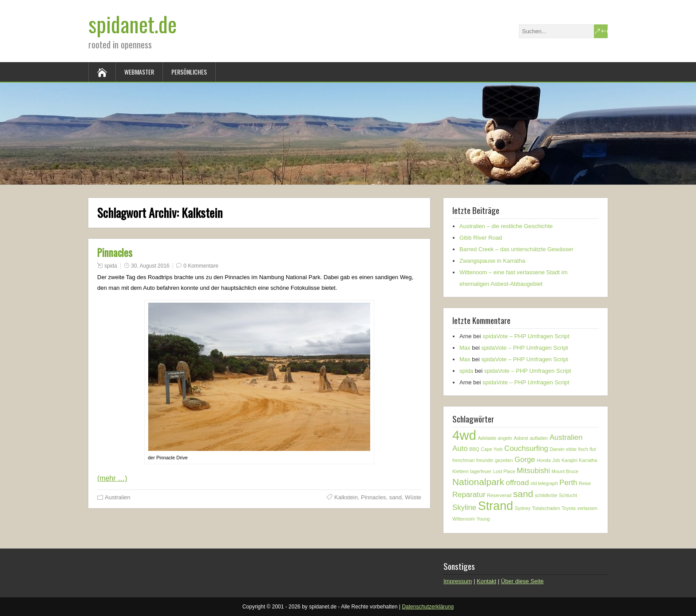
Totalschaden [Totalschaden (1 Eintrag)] (546, 508)
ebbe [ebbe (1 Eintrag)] (571, 449)
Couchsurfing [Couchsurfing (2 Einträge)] (526, 448)
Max (465, 348)
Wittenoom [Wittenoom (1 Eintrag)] (464, 519)
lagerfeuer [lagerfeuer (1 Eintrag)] (481, 471)
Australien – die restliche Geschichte (506, 226)
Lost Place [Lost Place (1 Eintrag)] (504, 471)
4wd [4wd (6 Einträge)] (464, 435)
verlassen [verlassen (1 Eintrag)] (587, 508)
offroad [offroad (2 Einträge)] (518, 483)
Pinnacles (115, 253)
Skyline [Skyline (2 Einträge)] (464, 507)
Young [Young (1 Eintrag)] (483, 519)
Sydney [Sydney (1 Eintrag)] (523, 508)
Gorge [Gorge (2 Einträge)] (525, 460)
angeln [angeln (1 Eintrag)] (505, 438)
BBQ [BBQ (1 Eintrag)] (474, 449)
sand (395, 497)
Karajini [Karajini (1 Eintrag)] (569, 460)
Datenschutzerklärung (428, 607)
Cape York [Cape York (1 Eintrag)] (492, 449)
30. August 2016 (150, 266)
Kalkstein (346, 497)
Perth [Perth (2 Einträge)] (568, 483)
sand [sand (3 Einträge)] (523, 494)
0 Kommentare (201, 266)
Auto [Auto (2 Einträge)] (460, 448)
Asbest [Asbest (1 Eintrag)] (521, 438)
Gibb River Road (481, 238)
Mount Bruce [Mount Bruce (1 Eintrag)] (565, 471)
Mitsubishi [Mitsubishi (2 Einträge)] (533, 471)
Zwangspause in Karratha (492, 261)
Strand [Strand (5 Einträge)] (496, 506)
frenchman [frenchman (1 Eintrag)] (463, 460)
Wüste (413, 497)
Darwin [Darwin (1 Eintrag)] (557, 449)
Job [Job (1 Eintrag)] (556, 460)
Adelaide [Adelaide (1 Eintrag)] (487, 438)
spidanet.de (132, 24)
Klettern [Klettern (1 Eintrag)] (461, 471)
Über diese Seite (522, 581)
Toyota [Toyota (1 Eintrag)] (568, 508)
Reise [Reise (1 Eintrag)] (585, 483)
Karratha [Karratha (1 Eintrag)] (588, 460)
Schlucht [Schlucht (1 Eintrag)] (568, 495)
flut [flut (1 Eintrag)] (593, 449)
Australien (118, 497)
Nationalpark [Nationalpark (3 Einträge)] (478, 482)
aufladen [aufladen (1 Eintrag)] (539, 438)
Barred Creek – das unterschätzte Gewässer (516, 249)
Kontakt (486, 581)
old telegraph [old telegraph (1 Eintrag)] (544, 483)
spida (111, 266)
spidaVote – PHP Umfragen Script (526, 336)
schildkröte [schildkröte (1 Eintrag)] (546, 495)
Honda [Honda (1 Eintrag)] (544, 460)
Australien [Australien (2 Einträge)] (566, 437)
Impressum (458, 581)
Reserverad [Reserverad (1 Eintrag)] (499, 495)
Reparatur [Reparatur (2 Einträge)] (469, 495)
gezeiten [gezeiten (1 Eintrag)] (504, 460)
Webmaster (139, 72)
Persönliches (189, 72)
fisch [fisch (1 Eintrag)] (583, 449)
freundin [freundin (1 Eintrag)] (485, 460)
